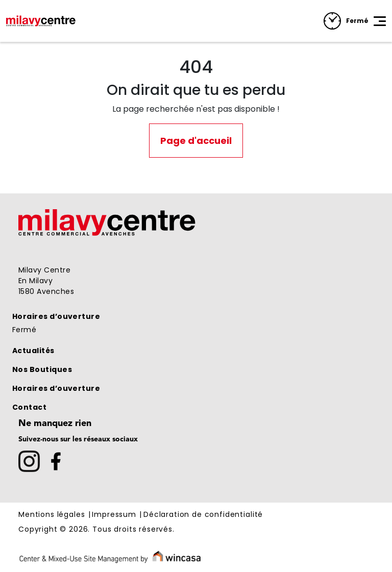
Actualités (33, 351)
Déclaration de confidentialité (203, 515)
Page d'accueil (196, 141)
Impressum (114, 515)
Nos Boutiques (42, 369)
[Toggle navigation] (380, 21)
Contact (29, 407)
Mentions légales (52, 515)
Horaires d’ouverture (56, 316)
